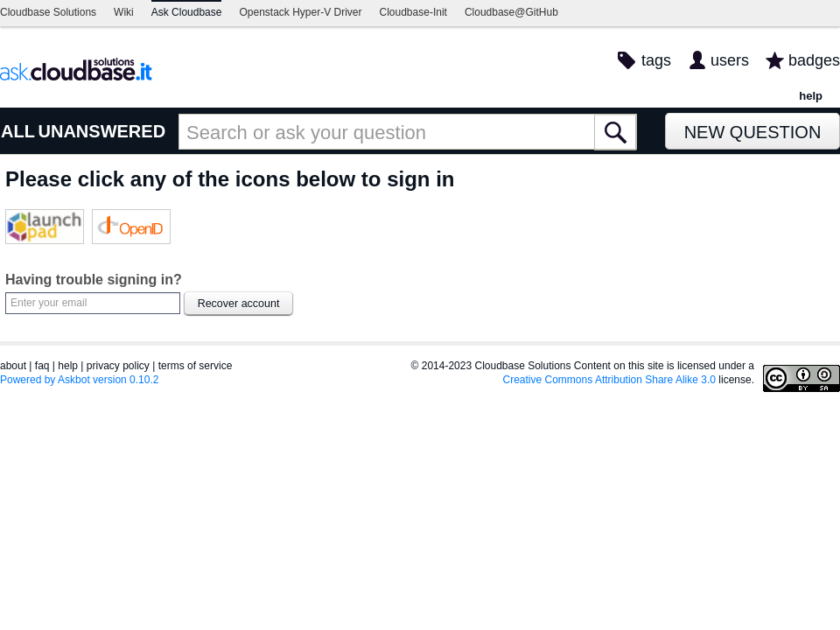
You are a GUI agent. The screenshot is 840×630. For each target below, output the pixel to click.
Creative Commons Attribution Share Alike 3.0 (609, 380)
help (811, 96)
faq (42, 366)
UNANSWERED (102, 131)
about (13, 366)
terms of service (196, 366)
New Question (753, 132)
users (730, 60)
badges (814, 60)
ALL (18, 131)
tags (656, 60)
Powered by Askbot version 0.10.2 (79, 380)
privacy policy (118, 366)
